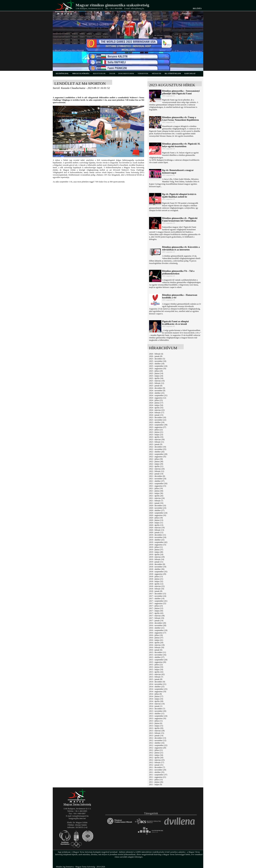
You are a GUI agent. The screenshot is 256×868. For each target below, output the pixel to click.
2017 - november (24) (158, 596)
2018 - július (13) (156, 576)
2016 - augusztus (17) (158, 633)
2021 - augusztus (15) (158, 486)
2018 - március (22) (157, 586)
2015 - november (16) (158, 655)
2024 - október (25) (157, 393)
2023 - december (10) (158, 417)
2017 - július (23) (156, 606)
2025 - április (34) (156, 378)
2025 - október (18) (157, 364)
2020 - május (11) (156, 523)
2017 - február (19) (157, 618)
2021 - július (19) (156, 488)
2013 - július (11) (156, 721)
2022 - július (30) (156, 459)
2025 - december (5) (157, 359)
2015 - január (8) (156, 679)
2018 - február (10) (157, 589)
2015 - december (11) (157, 652)
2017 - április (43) (156, 613)
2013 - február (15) (157, 733)
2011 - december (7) (157, 767)
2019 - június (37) (156, 550)
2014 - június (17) (156, 696)
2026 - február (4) (156, 354)
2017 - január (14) (156, 621)
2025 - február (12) (157, 383)
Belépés (197, 8)
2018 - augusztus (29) (158, 574)
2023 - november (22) (158, 420)
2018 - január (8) (156, 591)
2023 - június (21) (156, 432)
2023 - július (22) (156, 430)
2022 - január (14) (156, 474)
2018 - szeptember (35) (158, 572)
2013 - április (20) (156, 728)
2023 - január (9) (156, 444)
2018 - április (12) (156, 584)
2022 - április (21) (156, 466)
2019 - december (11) (157, 535)
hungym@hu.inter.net (77, 818)
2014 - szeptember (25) (158, 689)
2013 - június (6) (156, 723)
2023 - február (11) (156, 442)
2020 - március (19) (157, 528)
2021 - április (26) (156, 496)
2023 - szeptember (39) (158, 425)
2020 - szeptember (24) (158, 513)
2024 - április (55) (156, 408)
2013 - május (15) (156, 726)
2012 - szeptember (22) (158, 745)
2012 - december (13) (158, 738)
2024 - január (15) (156, 415)
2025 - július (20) (156, 371)
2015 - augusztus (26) (158, 662)
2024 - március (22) (157, 410)
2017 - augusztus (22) (158, 603)
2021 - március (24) (157, 498)
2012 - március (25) (157, 760)
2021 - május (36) (156, 493)
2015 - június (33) (156, 667)
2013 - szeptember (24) (158, 716)
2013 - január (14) (156, 736)
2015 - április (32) (156, 672)
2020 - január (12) (156, 532)
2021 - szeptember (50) (158, 484)
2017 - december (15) (158, 594)
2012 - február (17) (157, 762)
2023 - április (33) (156, 437)
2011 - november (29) (158, 770)
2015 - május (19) (156, 669)
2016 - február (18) (157, 647)
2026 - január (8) (156, 356)
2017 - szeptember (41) (158, 601)
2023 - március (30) (157, 439)
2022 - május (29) (156, 464)
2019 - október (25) (157, 540)
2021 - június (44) (156, 491)
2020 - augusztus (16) (158, 515)
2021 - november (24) (158, 479)
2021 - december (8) (157, 476)
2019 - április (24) (156, 554)
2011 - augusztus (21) (158, 777)
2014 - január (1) (156, 706)
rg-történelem (173, 73)
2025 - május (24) (156, 376)
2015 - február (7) (156, 677)
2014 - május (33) (156, 699)
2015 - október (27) (157, 657)
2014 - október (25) (157, 687)
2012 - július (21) (156, 750)
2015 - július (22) (156, 665)
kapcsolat (190, 73)
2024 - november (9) (157, 391)
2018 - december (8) (157, 564)
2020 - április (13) (156, 525)
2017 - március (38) (157, 616)
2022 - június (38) (156, 461)
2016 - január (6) (156, 650)
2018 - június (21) (156, 579)
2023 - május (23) (156, 435)
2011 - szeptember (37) (158, 775)
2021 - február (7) (156, 501)
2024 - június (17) (156, 403)
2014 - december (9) (157, 682)
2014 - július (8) (155, 694)
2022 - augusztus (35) (158, 457)
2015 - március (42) (157, 674)
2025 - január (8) (156, 386)
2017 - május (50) (156, 611)
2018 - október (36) (157, 569)
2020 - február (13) (157, 530)
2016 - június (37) (156, 638)
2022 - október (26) (157, 452)
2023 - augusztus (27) (158, 427)
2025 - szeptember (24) (158, 366)
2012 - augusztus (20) (158, 748)
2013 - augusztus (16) (158, 718)
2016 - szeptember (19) (158, 630)
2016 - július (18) (156, 635)
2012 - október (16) (157, 743)
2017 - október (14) (157, 599)
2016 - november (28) (158, 625)
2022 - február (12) (157, 471)
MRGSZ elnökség (81, 73)
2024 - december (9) (157, 388)
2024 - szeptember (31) (158, 395)
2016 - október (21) (157, 628)
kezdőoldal (62, 73)
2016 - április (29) (156, 643)
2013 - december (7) (157, 709)
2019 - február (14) (157, 559)
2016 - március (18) (157, 645)
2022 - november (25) (158, 449)
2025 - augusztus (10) (158, 369)
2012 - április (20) (156, 758)
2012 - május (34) (156, 755)
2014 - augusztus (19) (158, 691)
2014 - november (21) (158, 684)
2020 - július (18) (156, 518)
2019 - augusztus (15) (158, 545)
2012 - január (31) (156, 765)
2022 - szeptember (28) (158, 454)
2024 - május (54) (156, 405)
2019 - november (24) (158, 537)
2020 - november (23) (158, 508)
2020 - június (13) (156, 520)
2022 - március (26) (157, 469)
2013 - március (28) (157, 731)
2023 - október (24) (157, 422)
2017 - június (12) (156, 608)
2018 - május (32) (156, 581)
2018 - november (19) (158, 567)
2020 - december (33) (158, 506)
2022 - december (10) (158, 447)
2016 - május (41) (156, 640)
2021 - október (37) (157, 481)
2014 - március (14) (157, 704)
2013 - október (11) (157, 714)
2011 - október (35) (157, 772)
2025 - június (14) (156, 373)
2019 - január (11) (156, 562)
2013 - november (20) (158, 711)
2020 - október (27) (157, 510)
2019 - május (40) (156, 552)
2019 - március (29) (157, 557)
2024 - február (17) (157, 413)
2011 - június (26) (156, 782)
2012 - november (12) (158, 740)
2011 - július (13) (156, 780)
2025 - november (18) (158, 361)
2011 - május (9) (156, 784)
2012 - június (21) (156, 753)
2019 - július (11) (156, 547)
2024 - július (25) (156, 400)
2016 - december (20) (158, 623)
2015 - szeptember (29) (158, 660)
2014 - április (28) (156, 701)
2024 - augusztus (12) (158, 398)
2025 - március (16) (157, 381)
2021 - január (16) (156, 503)
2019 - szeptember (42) (158, 542)
